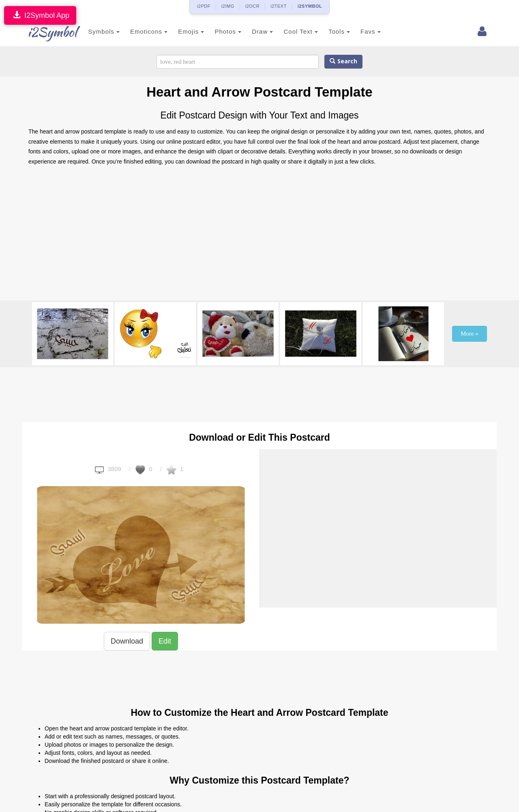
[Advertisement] (259, 235)
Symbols (94, 31)
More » (470, 334)
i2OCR (253, 6)
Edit (165, 641)
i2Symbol (45, 32)
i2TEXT (279, 6)
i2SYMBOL (310, 6)
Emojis (181, 31)
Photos (218, 31)
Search (343, 61)
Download (127, 641)
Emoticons (139, 31)
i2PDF (204, 6)
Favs (361, 31)
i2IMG (228, 6)
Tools (329, 31)
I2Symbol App (40, 15)
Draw (253, 31)
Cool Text (291, 31)
